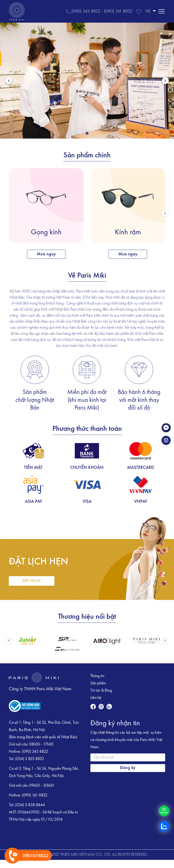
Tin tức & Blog (101, 691)
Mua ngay (46, 254)
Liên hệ (96, 698)
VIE (150, 11)
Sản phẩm (98, 683)
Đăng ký (128, 768)
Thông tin (97, 676)
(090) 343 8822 (35, 752)
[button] (87, 133)
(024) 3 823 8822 (30, 759)
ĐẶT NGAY (32, 581)
